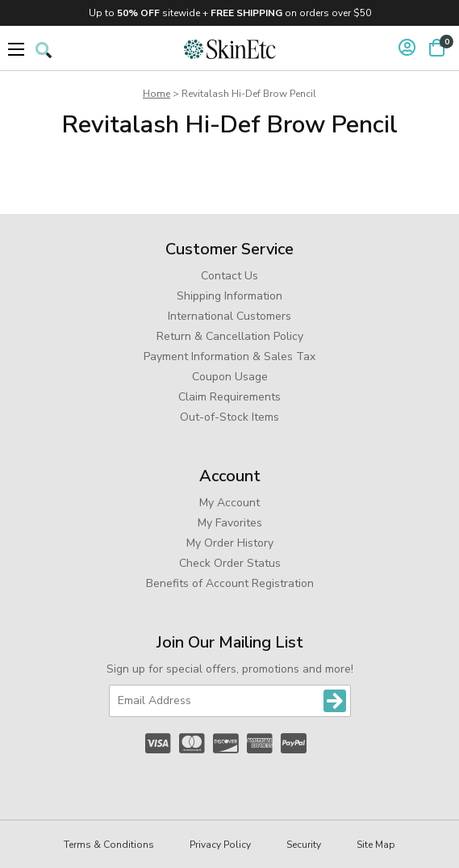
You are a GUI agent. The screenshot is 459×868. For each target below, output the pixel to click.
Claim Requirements (229, 397)
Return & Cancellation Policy (230, 336)
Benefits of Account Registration (230, 583)
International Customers (229, 316)
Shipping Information (229, 296)
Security (304, 845)
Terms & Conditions (109, 845)
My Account (229, 503)
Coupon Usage (230, 377)
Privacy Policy (220, 845)
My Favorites (230, 523)
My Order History (230, 543)
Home (156, 94)
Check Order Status (230, 563)
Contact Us (229, 276)
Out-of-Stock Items (229, 417)
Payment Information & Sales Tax (229, 356)
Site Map (376, 845)
